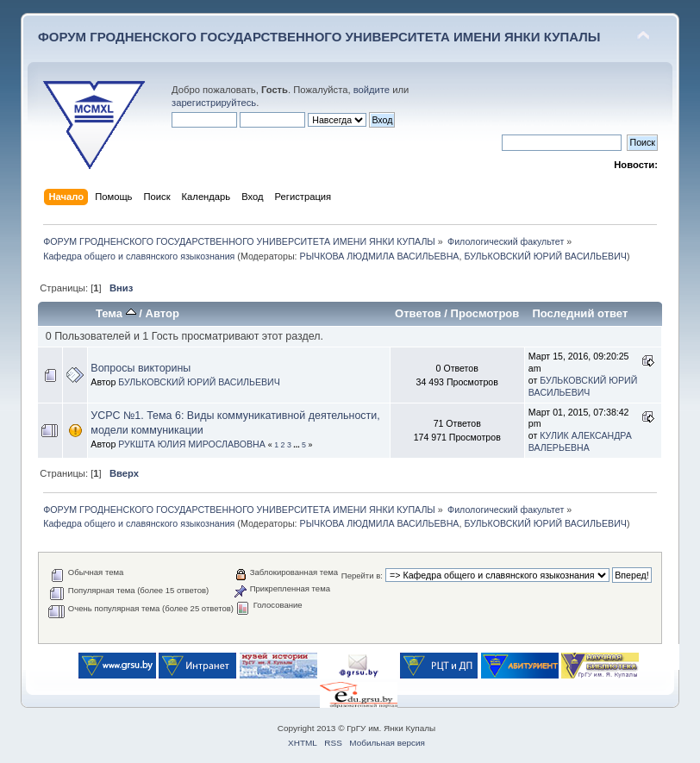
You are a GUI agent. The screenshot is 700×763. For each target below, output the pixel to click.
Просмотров (485, 313)
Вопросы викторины (141, 368)
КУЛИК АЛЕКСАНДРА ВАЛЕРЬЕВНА (580, 441)
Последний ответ (580, 313)
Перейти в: (362, 575)
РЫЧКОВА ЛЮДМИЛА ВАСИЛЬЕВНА (380, 256)
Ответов (418, 313)
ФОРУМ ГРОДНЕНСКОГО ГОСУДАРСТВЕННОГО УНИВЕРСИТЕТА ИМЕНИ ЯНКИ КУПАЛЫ (319, 37)
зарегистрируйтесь (214, 103)
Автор (162, 313)
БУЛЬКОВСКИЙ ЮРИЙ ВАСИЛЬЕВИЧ (545, 256)
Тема (116, 313)
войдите (372, 90)
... (297, 445)
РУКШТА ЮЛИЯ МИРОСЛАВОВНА (192, 444)
